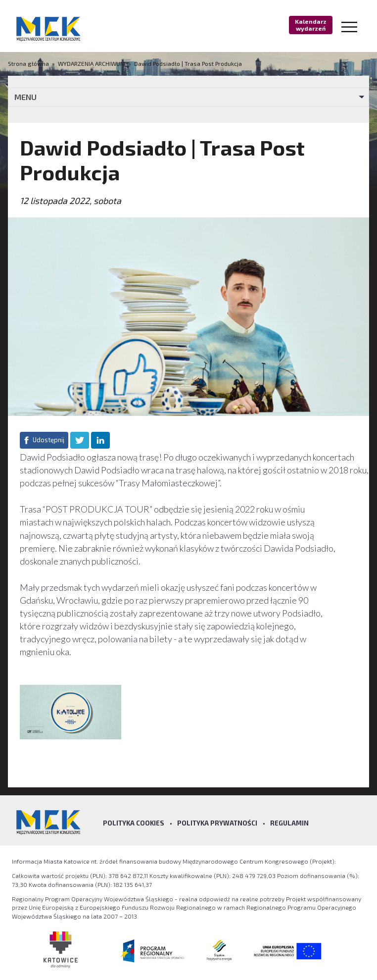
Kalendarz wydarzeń (311, 25)
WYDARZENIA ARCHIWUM (92, 63)
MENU (25, 97)
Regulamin (289, 823)
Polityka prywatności (217, 823)
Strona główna (29, 63)
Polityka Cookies (134, 823)
